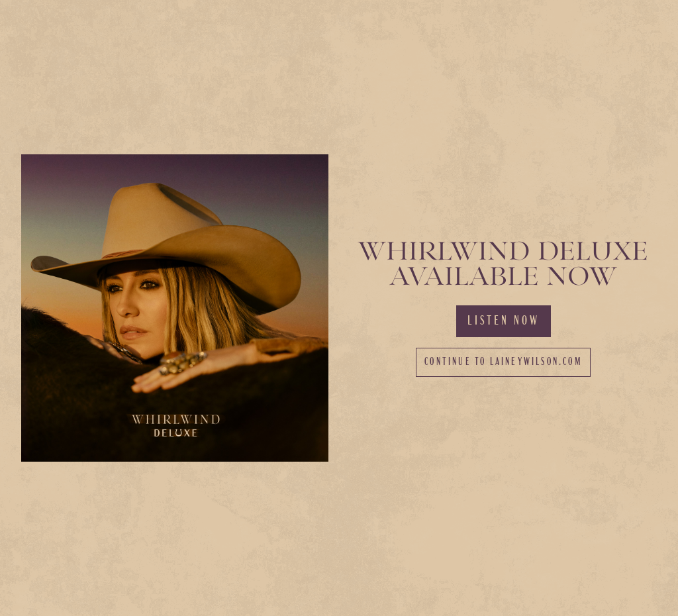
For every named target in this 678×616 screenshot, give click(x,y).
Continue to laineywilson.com (503, 362)
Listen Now (504, 321)
